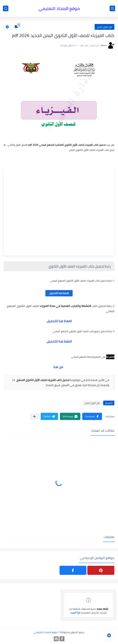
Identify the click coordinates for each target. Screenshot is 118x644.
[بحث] (6, 8)
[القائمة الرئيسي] (112, 8)
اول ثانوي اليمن (104, 27)
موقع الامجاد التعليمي (59, 8)
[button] (92, 416)
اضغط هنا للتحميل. (59, 293)
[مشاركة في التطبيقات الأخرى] (34, 416)
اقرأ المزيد (75, 613)
